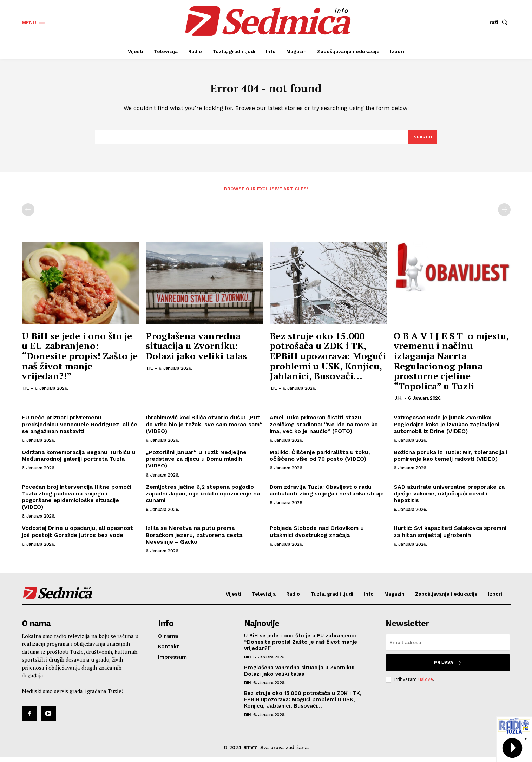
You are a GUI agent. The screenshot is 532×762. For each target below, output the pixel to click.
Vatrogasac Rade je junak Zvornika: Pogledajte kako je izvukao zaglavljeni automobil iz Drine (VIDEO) (446, 429)
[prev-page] (28, 215)
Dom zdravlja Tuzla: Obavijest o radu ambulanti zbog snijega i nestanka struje (327, 495)
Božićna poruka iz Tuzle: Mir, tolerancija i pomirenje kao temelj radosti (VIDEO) (451, 460)
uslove (426, 684)
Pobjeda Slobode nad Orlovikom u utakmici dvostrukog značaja (317, 536)
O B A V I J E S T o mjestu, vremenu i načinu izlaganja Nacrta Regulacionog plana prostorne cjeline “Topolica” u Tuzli (451, 366)
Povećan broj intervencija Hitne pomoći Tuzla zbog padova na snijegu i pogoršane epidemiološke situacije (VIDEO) (77, 502)
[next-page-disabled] (504, 215)
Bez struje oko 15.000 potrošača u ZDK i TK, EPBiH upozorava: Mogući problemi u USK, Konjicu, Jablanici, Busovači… (328, 361)
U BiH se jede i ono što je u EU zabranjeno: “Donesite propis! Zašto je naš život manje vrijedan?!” (80, 361)
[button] (498, 22)
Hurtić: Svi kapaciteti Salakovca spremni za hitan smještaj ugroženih (450, 536)
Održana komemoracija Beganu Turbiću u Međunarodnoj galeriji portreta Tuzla (79, 460)
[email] (448, 647)
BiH (248, 662)
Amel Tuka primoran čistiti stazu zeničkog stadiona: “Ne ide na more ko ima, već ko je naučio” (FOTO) (324, 429)
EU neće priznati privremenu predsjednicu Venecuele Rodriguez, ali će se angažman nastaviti (80, 429)
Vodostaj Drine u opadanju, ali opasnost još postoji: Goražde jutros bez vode (77, 536)
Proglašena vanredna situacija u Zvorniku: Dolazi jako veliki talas (196, 351)
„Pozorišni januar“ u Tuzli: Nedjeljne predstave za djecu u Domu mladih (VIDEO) (196, 464)
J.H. (398, 403)
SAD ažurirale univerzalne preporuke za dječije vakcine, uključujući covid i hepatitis (449, 498)
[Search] (422, 141)
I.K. (26, 393)
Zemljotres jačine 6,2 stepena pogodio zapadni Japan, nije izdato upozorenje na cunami (203, 498)
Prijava (448, 667)
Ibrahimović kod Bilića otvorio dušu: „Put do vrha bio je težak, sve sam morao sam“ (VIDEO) (204, 429)
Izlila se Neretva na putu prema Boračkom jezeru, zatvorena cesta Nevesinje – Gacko (194, 540)
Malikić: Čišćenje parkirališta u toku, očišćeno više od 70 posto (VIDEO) (320, 460)
